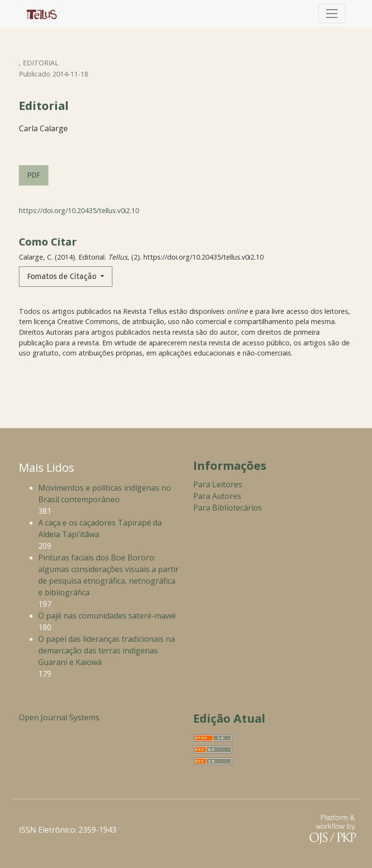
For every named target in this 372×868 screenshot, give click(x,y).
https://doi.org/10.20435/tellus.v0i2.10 (79, 210)
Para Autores (217, 496)
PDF (34, 175)
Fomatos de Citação (63, 276)
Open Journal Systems (59, 717)
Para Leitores (218, 484)
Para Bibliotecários (228, 508)
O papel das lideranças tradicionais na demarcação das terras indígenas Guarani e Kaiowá (107, 651)
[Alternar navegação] (332, 14)
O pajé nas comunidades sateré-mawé (107, 616)
